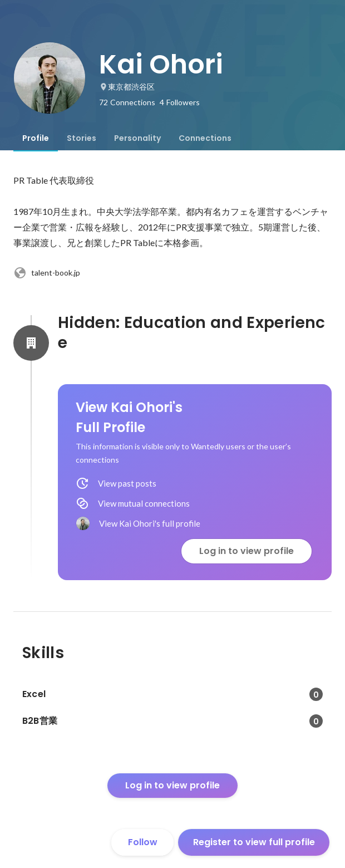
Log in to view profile (247, 551)
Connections (205, 138)
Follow (143, 842)
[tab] (36, 138)
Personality (137, 138)
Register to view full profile (254, 842)
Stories (82, 138)
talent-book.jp (47, 273)
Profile (36, 138)
